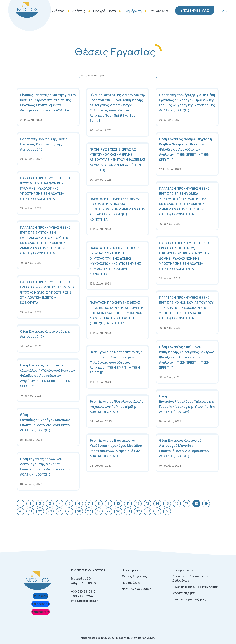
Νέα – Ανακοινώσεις (137, 589)
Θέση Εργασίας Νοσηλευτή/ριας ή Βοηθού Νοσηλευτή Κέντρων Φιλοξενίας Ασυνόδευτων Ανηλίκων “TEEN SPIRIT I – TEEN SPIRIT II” (186, 149)
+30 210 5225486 (84, 596)
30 (118, 511)
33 (147, 511)
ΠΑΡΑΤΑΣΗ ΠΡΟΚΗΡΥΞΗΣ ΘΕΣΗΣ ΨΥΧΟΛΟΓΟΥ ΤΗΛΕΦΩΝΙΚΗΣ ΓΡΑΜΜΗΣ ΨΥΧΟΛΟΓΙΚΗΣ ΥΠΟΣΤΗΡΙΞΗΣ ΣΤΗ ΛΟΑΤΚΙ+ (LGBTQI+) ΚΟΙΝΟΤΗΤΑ (45, 189)
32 (138, 511)
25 (69, 511)
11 (128, 503)
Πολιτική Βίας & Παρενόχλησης (195, 587)
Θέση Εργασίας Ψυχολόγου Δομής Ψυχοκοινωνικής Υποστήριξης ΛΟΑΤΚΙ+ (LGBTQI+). (116, 407)
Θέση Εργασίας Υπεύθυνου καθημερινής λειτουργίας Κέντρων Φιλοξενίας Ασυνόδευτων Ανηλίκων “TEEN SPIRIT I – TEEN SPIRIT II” (186, 357)
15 (167, 503)
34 (157, 511)
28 (99, 511)
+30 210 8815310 (83, 591)
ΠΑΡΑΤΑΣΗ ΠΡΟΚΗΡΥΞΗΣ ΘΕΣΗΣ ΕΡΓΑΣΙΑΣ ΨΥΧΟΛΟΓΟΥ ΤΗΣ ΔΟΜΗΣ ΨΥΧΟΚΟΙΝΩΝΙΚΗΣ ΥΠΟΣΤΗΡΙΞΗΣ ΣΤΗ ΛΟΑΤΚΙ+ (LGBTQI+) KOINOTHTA (47, 292)
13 (148, 503)
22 (40, 511)
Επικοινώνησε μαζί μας (189, 599)
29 (109, 511)
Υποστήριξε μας (184, 593)
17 (187, 503)
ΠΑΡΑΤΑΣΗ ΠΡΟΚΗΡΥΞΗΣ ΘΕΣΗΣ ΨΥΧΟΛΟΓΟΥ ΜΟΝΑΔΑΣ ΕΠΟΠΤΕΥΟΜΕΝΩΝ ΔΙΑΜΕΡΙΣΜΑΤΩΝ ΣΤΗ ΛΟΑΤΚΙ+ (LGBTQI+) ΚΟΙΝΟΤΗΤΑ (117, 209)
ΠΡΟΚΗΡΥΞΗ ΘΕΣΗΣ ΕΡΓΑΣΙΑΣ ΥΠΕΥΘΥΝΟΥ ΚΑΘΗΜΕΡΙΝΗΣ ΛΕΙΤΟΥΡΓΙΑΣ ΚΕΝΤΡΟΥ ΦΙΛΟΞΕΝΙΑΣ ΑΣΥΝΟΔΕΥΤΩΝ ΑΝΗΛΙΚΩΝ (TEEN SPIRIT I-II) (117, 160)
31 (128, 511)
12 (138, 503)
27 (89, 511)
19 (206, 503)
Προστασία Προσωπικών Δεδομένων (190, 578)
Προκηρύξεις (131, 583)
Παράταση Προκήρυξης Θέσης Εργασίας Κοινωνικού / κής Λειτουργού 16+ (44, 144)
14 (157, 503)
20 (20, 511)
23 (50, 511)
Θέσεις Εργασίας (134, 576)
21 (30, 511)
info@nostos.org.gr (84, 601)
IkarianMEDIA (146, 638)
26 (79, 511)
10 (118, 503)
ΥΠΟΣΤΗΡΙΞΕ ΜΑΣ (195, 11)
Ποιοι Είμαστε (131, 570)
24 (60, 511)
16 (177, 503)
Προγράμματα (183, 570)
